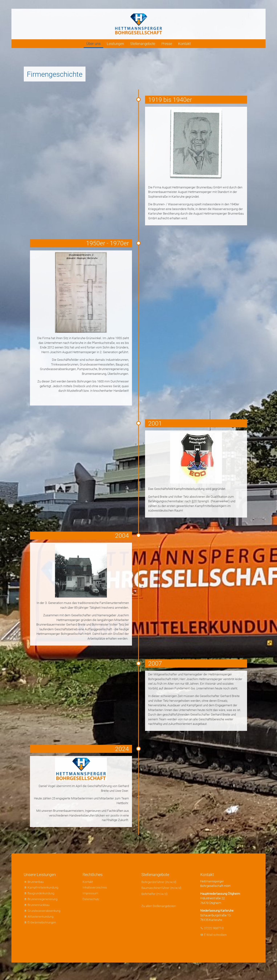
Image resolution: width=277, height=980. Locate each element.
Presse (167, 44)
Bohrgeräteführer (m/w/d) (159, 882)
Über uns (93, 44)
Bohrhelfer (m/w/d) (154, 894)
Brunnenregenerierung (42, 899)
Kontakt (184, 44)
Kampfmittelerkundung (43, 887)
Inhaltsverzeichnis (95, 887)
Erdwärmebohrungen (42, 922)
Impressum (90, 893)
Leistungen (115, 44)
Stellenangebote (143, 44)
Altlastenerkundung (40, 917)
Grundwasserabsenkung (44, 911)
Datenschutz (91, 899)
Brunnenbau (36, 882)
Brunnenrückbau (38, 905)
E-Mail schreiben (215, 935)
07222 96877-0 (214, 928)
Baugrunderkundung (41, 893)
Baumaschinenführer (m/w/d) (161, 888)
